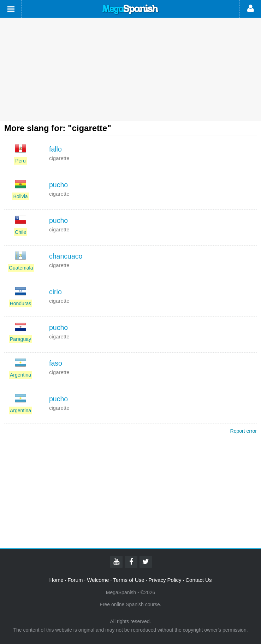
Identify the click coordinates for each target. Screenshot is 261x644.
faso (56, 363)
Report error (244, 431)
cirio (55, 292)
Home (57, 580)
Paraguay (20, 339)
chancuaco (66, 256)
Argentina (20, 375)
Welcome (98, 580)
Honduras (21, 303)
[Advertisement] (130, 69)
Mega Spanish (131, 10)
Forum (75, 580)
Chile (20, 232)
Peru (20, 161)
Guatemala (21, 268)
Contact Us (198, 580)
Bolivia (20, 196)
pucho (58, 185)
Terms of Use (129, 580)
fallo (55, 149)
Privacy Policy (165, 580)
